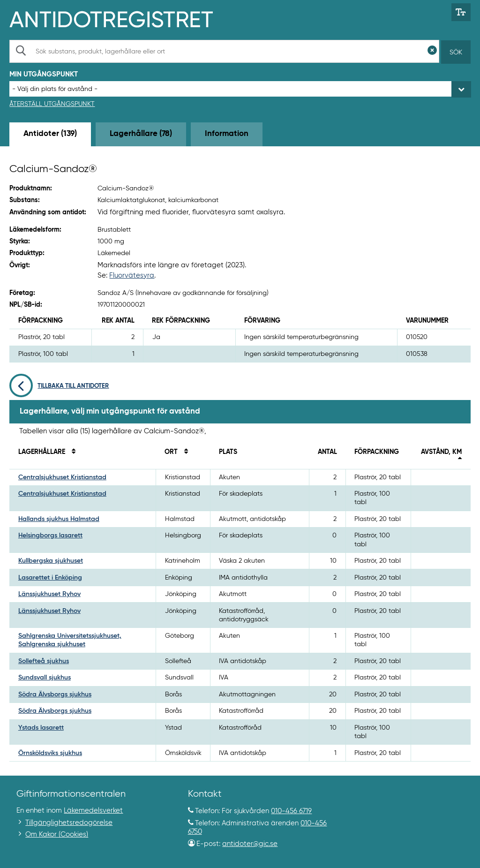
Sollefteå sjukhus (44, 661)
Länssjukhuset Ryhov (49, 594)
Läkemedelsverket (93, 811)
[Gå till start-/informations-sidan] (121, 18)
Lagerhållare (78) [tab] (141, 134)
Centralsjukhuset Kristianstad (62, 477)
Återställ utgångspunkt (52, 104)
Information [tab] (227, 134)
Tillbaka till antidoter (59, 386)
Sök (456, 53)
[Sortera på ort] (184, 452)
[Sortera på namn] (71, 452)
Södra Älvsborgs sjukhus (55, 694)
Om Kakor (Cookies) (57, 834)
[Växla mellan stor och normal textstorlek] (461, 12)
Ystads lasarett (41, 728)
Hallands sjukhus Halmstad (59, 519)
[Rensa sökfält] (432, 51)
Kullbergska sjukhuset (51, 561)
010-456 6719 (291, 811)
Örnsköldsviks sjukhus (50, 753)
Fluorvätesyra (132, 275)
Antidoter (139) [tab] (50, 134)
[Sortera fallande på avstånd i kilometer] (457, 460)
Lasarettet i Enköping (50, 578)
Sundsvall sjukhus (45, 678)
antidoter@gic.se (250, 844)
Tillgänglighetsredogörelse (69, 823)
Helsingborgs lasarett (50, 536)
